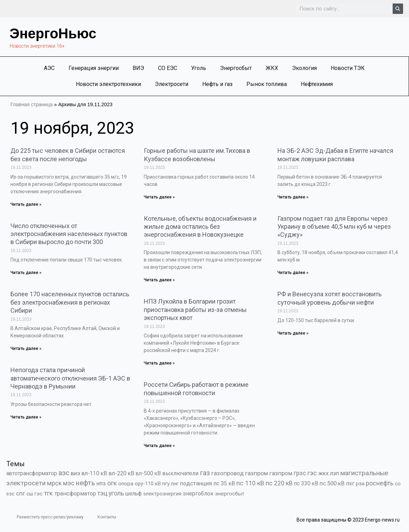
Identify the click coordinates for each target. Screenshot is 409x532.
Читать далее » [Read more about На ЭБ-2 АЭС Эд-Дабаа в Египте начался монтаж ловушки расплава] (293, 197)
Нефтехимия (317, 84)
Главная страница (32, 104)
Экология (304, 68)
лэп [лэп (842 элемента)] (335, 473)
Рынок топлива (267, 84)
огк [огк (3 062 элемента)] (112, 483)
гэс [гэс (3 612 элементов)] (312, 473)
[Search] (398, 9)
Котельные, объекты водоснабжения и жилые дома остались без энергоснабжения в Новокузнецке (200, 227)
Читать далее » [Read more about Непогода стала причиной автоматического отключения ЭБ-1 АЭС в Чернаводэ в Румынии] (26, 417)
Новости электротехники (108, 84)
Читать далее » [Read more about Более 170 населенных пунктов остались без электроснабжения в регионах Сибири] (26, 349)
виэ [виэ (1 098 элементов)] (75, 473)
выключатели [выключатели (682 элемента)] (180, 473)
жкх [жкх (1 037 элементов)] (323, 473)
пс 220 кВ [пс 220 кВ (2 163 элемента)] (279, 483)
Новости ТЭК (348, 68)
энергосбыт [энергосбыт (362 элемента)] (230, 494)
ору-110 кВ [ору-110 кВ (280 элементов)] (148, 484)
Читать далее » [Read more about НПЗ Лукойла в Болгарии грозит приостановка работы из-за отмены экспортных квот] (159, 363)
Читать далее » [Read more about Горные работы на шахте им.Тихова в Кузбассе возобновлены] (159, 197)
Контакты (107, 517)
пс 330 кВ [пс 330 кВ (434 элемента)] (306, 483)
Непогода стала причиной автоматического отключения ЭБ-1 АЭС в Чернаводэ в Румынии (70, 378)
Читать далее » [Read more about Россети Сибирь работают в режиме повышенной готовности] (159, 446)
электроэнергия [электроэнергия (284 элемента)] (162, 494)
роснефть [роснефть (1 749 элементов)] (380, 483)
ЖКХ (272, 68)
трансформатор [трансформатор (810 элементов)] (75, 494)
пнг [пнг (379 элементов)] (175, 484)
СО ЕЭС (168, 68)
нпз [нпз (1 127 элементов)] (101, 483)
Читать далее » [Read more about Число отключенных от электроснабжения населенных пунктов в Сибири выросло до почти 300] (26, 273)
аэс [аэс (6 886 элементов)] (64, 473)
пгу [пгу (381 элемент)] (166, 484)
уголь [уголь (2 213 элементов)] (116, 493)
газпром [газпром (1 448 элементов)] (257, 473)
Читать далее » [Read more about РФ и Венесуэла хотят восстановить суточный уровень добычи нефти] (293, 333)
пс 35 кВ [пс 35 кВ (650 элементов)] (224, 483)
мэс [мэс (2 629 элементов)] (69, 483)
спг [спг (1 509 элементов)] (21, 493)
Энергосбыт (236, 68)
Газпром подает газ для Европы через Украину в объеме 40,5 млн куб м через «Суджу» (334, 227)
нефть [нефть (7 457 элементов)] (85, 483)
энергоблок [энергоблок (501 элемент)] (198, 494)
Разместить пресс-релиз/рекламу (50, 517)
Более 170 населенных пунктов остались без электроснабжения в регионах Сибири (70, 302)
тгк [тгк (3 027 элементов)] (48, 493)
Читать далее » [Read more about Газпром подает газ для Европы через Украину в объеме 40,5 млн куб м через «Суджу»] (293, 273)
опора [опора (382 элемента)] (126, 484)
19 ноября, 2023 (72, 128)
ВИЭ (138, 68)
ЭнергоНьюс (53, 33)
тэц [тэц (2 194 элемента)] (102, 493)
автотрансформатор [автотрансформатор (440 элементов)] (32, 473)
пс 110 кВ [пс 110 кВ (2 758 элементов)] (250, 483)
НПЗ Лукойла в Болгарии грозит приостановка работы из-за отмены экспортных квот (195, 310)
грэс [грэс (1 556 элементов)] (300, 473)
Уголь (199, 68)
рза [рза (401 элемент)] (360, 484)
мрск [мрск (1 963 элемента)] (54, 483)
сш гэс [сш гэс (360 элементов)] (34, 494)
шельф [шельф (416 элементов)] (133, 494)
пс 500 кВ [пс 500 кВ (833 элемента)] (332, 483)
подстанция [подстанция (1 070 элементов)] (196, 483)
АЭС (49, 68)
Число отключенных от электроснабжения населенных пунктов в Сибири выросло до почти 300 (69, 234)
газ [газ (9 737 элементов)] (205, 473)
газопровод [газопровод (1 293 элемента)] (227, 473)
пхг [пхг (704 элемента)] (350, 483)
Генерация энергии (94, 68)
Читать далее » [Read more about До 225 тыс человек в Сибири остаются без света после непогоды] (26, 204)
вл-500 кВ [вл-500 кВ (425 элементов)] (148, 473)
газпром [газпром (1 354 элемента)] (281, 473)
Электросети (172, 84)
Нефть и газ (217, 84)
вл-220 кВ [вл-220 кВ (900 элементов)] (121, 473)
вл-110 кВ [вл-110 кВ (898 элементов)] (94, 473)
